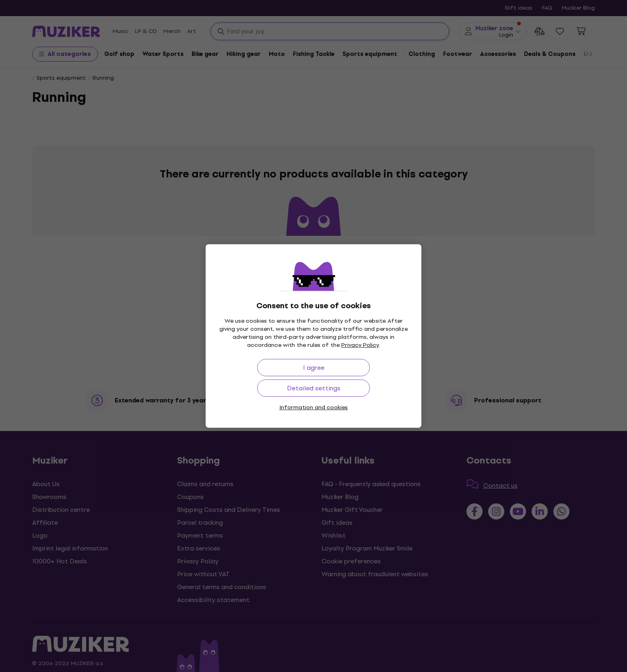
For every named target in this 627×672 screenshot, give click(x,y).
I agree (314, 368)
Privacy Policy (360, 345)
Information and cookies (313, 407)
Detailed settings (314, 388)
